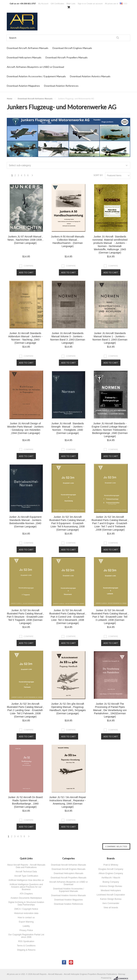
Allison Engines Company (111, 873)
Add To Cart (26, 272)
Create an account (95, 4)
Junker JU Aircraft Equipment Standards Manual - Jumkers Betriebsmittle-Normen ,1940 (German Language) (25, 522)
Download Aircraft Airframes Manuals (28, 48)
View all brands (111, 908)
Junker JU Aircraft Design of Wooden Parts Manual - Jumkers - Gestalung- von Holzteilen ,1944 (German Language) (25, 428)
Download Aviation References (61, 86)
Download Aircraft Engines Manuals (72, 48)
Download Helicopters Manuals (24, 57)
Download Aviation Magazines (23, 86)
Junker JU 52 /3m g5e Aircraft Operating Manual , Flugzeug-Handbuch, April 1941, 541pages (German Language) (68, 709)
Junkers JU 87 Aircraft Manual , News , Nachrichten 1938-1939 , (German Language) (25, 240)
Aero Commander (111, 903)
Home (10, 99)
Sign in (81, 4)
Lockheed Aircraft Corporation (111, 895)
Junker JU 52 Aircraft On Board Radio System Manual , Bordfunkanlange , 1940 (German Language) (25, 802)
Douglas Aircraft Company (111, 869)
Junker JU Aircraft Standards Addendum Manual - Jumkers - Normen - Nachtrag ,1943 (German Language (25, 338)
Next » (32, 176)
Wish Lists (71, 4)
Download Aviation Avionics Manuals (90, 76)
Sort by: (98, 175)
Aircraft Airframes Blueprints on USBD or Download (35, 67)
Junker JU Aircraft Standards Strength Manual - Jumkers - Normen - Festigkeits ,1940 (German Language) (68, 428)
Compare (29, 266)
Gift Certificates (57, 4)
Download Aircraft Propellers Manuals (67, 57)
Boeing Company (111, 882)
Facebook (64, 962)
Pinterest (71, 962)
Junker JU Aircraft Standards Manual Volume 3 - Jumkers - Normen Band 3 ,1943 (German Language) (68, 338)
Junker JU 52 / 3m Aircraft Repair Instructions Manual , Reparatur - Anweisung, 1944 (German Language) (68, 802)
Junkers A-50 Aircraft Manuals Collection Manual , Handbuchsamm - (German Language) (68, 241)
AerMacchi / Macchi (111, 878)
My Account (43, 4)
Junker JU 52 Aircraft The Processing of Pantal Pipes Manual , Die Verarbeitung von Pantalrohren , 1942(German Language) (110, 710)
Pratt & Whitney (111, 865)
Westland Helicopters (111, 890)
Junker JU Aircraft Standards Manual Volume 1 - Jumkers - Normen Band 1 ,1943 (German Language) (110, 338)
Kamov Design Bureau (111, 899)
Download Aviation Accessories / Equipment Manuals (36, 76)
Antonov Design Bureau (111, 886)
